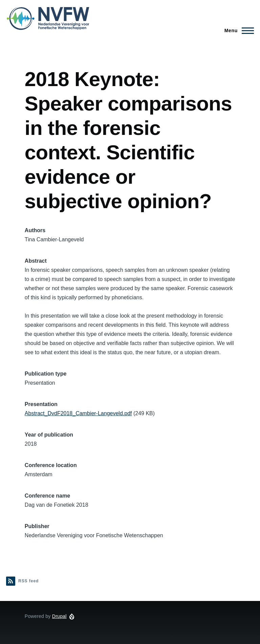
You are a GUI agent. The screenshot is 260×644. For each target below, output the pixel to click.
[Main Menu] (237, 31)
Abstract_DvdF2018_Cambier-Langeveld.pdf (78, 413)
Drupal (59, 616)
